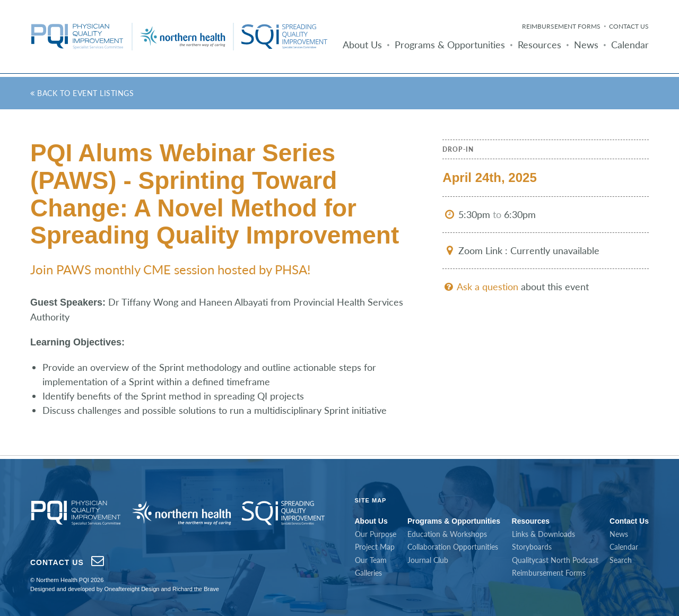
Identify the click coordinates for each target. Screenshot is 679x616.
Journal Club (428, 560)
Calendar (630, 45)
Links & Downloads (543, 534)
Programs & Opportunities (450, 45)
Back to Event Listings (82, 93)
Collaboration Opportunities (453, 547)
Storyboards (532, 547)
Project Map (375, 547)
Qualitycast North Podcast (555, 560)
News (586, 45)
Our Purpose (376, 534)
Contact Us (629, 26)
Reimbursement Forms (561, 26)
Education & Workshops (447, 534)
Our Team (371, 560)
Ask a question (480, 287)
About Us (362, 45)
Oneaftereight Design (132, 589)
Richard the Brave (196, 589)
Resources (539, 45)
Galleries (368, 573)
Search (621, 560)
